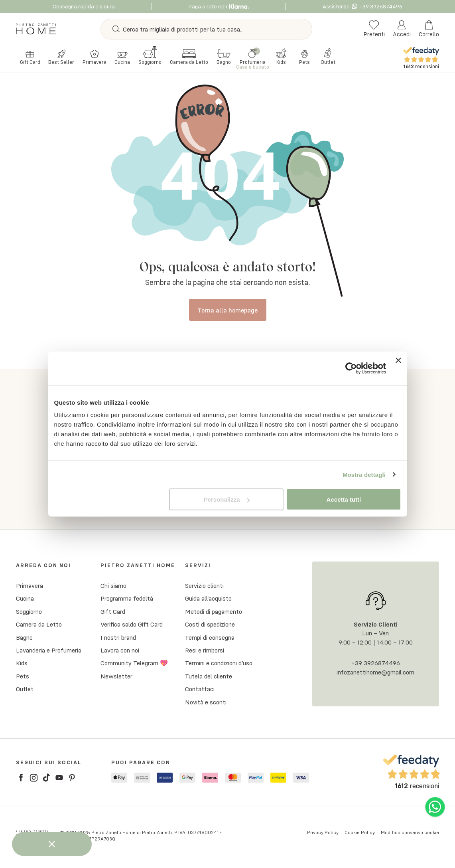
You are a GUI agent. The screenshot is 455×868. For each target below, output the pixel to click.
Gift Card (113, 613)
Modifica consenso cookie (410, 834)
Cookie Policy (360, 834)
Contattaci (200, 690)
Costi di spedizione (210, 626)
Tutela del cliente (209, 678)
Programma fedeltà (127, 600)
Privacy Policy (323, 834)
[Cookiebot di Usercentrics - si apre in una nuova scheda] (351, 368)
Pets (23, 678)
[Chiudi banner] (398, 368)
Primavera (30, 587)
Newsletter (116, 678)
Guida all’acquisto (208, 600)
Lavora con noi (120, 652)
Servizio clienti (204, 587)
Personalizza (227, 499)
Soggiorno (29, 613)
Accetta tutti (344, 499)
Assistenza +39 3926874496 (362, 6)
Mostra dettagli (364, 474)
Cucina (25, 600)
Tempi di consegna (210, 639)
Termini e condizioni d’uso (219, 665)
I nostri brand (118, 639)
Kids (22, 665)
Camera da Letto (39, 626)
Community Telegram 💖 (134, 665)
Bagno (24, 639)
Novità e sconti (206, 704)
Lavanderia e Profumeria (49, 652)
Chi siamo (113, 587)
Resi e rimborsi (205, 652)
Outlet (25, 690)
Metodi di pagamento (214, 613)
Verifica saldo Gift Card (132, 626)
